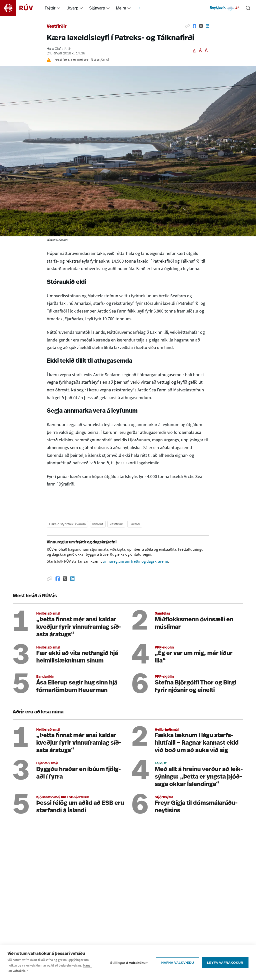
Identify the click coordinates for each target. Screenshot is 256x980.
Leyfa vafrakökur (225, 964)
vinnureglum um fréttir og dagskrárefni (135, 561)
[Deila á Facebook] (194, 26)
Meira (121, 8)
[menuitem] (58, 8)
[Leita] (248, 8)
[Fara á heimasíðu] (21, 8)
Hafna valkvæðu (178, 964)
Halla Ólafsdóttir (59, 49)
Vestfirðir (57, 27)
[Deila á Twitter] (201, 26)
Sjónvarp (97, 8)
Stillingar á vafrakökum (129, 964)
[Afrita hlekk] (187, 26)
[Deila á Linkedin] (207, 26)
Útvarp (72, 8)
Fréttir (50, 8)
